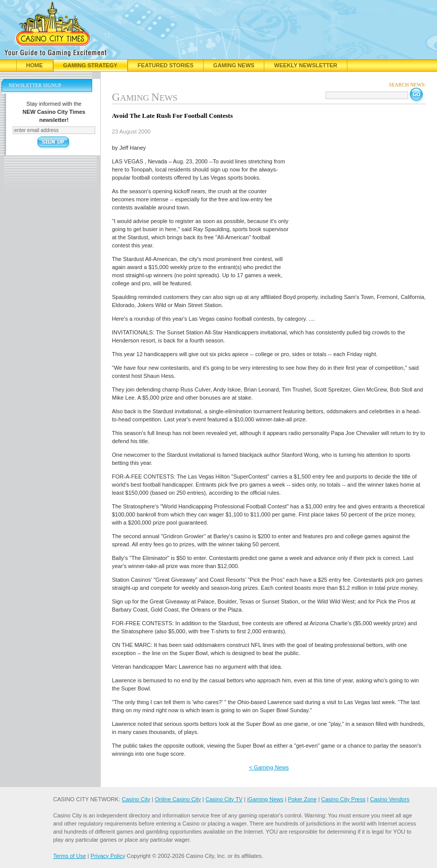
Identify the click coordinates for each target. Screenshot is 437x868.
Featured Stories (166, 65)
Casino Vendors (390, 799)
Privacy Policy (108, 856)
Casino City (136, 799)
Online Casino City (178, 799)
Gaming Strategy (90, 65)
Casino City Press (343, 799)
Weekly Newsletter (306, 65)
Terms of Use (70, 856)
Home (35, 65)
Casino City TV (224, 799)
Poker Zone (302, 799)
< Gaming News (269, 767)
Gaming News (234, 65)
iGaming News (265, 799)
